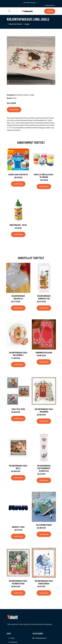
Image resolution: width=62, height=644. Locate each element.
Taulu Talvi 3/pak (18, 409)
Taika (12, 638)
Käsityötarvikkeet (16, 24)
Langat (27, 24)
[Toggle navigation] (9, 11)
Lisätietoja (14, 110)
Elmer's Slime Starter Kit (18, 174)
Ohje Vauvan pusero (44, 525)
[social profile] (38, 3)
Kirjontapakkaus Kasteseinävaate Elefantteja (44, 468)
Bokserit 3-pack (18, 527)
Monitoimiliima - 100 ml (18, 225)
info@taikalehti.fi (49, 5)
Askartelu (14, 642)
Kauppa (50, 11)
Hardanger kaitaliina (44, 353)
